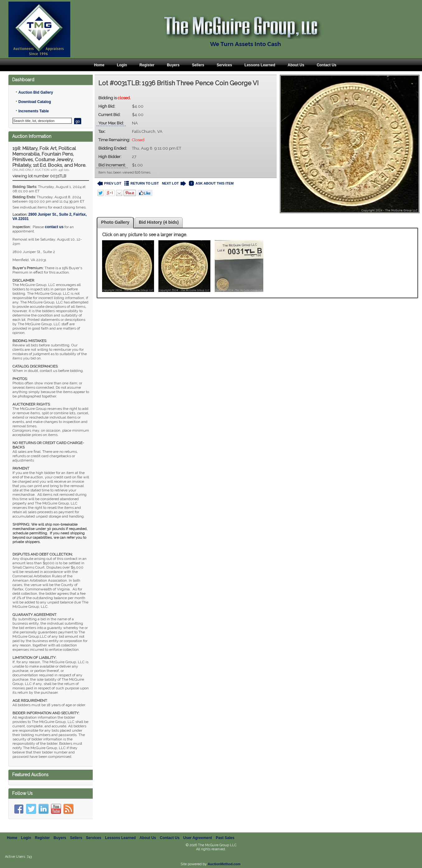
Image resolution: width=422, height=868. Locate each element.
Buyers (173, 65)
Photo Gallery (115, 222)
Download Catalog (35, 102)
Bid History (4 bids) (159, 222)
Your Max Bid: (111, 123)
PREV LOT (109, 183)
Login (122, 65)
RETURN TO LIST (142, 183)
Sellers (198, 65)
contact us (54, 227)
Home (99, 65)
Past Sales (225, 838)
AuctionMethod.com (224, 864)
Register (147, 65)
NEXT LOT (174, 183)
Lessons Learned (260, 65)
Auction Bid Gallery (36, 92)
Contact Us (327, 65)
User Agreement (198, 838)
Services (224, 65)
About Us (296, 65)
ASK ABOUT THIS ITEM (211, 183)
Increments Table (34, 111)
